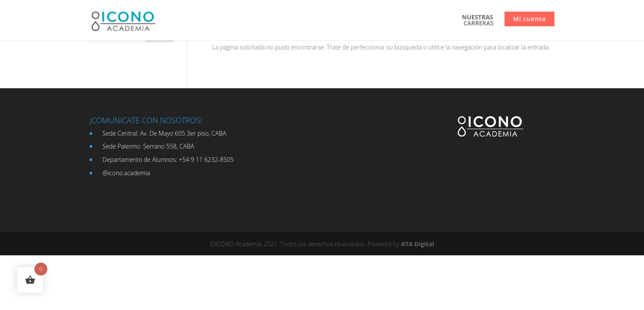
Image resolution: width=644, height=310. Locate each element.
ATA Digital (417, 244)
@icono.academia (126, 173)
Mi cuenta (529, 19)
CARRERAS (478, 21)
